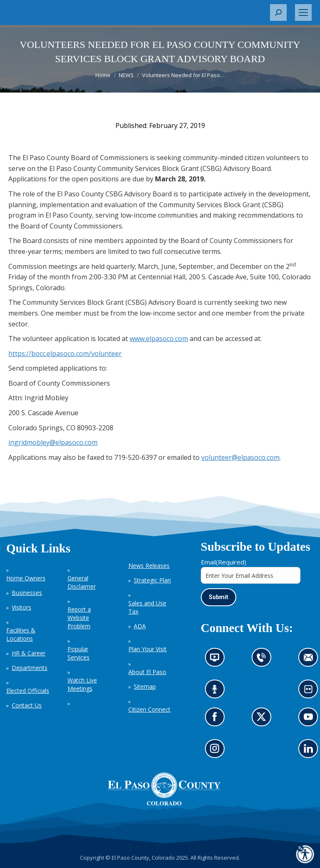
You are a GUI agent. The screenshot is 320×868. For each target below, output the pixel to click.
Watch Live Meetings (82, 684)
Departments (30, 668)
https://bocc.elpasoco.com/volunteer (65, 354)
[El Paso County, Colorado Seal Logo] (164, 803)
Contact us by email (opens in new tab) (311, 660)
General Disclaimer (82, 582)
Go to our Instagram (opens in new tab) (217, 751)
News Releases (149, 566)
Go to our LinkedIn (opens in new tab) (311, 751)
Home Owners (26, 578)
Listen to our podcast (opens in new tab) (217, 692)
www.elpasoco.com (159, 339)
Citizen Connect (149, 709)
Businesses (27, 593)
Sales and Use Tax (147, 607)
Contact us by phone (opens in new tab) (264, 660)
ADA (140, 626)
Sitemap (145, 686)
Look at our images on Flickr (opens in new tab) (311, 692)
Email (224, 562)
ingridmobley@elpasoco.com (53, 442)
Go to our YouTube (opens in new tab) (311, 719)
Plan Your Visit (147, 649)
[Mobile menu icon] (303, 13)
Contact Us (27, 705)
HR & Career (29, 653)
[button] (278, 13)
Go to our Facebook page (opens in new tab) (217, 719)
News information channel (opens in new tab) (217, 660)
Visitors (21, 607)
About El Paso (147, 672)
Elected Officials (28, 691)
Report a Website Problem (79, 618)
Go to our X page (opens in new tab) (264, 719)
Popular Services (79, 653)
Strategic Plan (152, 580)
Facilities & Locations (21, 634)
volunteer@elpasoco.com (240, 457)
